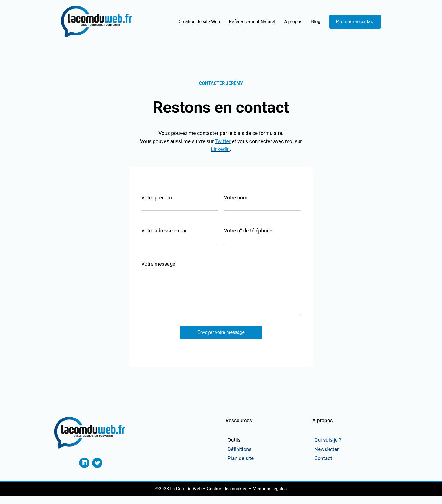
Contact (323, 467)
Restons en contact (355, 22)
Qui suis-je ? (328, 448)
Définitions (239, 458)
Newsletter (327, 458)
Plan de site (241, 467)
